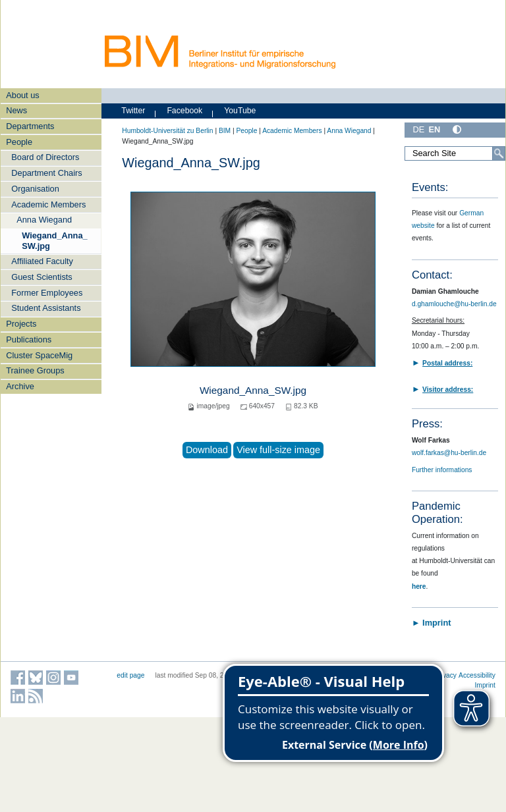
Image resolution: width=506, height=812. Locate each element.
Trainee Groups (35, 370)
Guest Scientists (42, 277)
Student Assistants (46, 308)
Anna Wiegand (44, 220)
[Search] (499, 153)
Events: (430, 187)
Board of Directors (45, 157)
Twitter (133, 111)
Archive (20, 386)
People (19, 142)
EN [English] (434, 129)
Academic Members (48, 204)
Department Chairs (46, 173)
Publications (29, 339)
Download (207, 450)
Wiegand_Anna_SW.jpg (54, 240)
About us (23, 95)
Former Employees (47, 293)
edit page (130, 675)
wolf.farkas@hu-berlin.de (449, 453)
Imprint (485, 685)
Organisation (35, 189)
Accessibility (477, 675)
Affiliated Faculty (42, 261)
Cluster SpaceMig (39, 355)
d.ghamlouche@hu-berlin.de (454, 304)
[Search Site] (455, 153)
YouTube (240, 111)
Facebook (184, 111)
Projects (21, 324)
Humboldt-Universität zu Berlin (167, 131)
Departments (30, 126)
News (16, 110)
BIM (225, 131)
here (419, 586)
